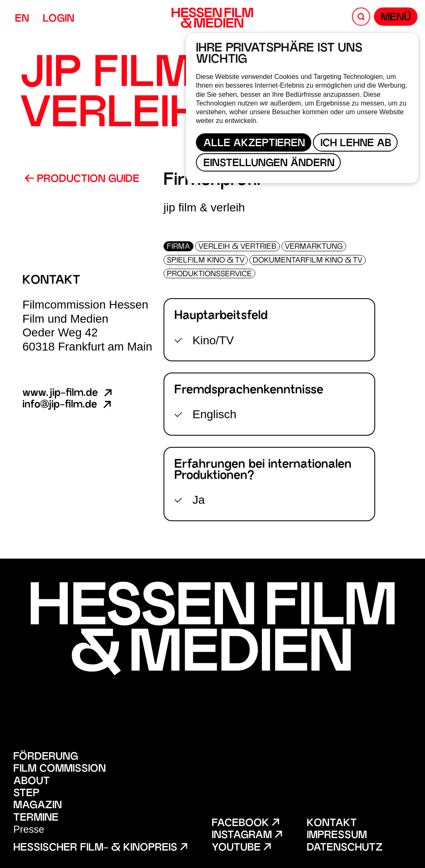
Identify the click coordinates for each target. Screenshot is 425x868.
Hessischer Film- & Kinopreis (100, 848)
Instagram (247, 836)
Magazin (38, 806)
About (32, 782)
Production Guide (82, 179)
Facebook (245, 824)
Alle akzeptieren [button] (254, 144)
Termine (36, 818)
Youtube (241, 848)
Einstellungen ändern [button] (269, 164)
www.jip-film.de (68, 394)
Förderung (46, 757)
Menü (396, 18)
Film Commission (60, 769)
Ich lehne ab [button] (356, 144)
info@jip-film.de (68, 405)
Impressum (337, 836)
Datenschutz (345, 848)
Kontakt (332, 824)
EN (22, 19)
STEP (26, 794)
